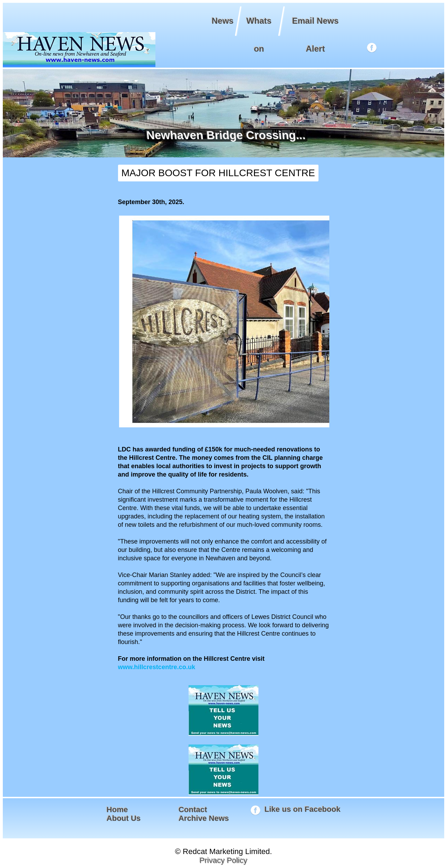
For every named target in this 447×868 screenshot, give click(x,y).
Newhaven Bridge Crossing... (225, 135)
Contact (193, 810)
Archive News (204, 818)
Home (117, 810)
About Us (124, 818)
